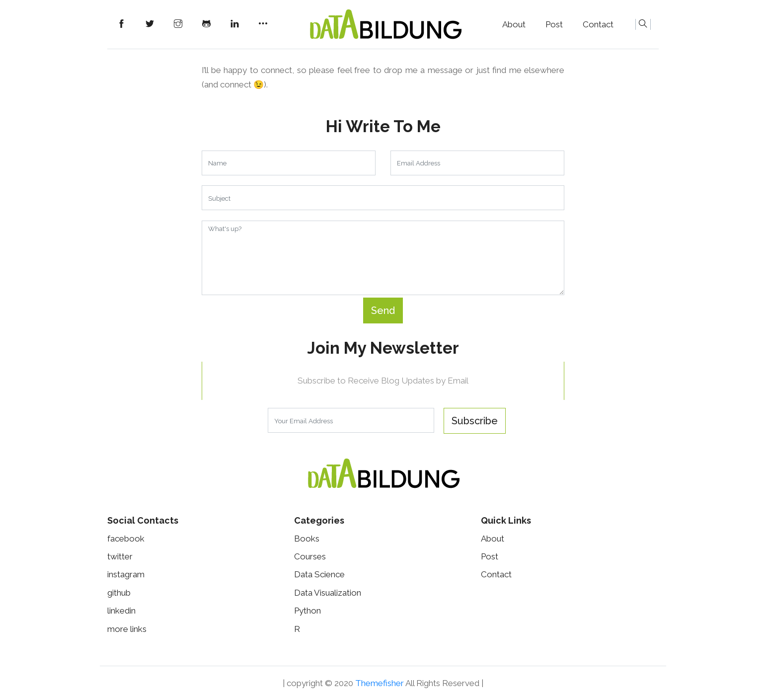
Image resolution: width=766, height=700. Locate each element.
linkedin (121, 611)
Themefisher (380, 683)
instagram (126, 574)
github (119, 593)
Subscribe (475, 421)
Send (383, 311)
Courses (310, 556)
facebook (126, 539)
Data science (319, 574)
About (514, 24)
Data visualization (328, 593)
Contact (598, 24)
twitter (120, 556)
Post (554, 24)
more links (127, 629)
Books (307, 539)
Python (307, 611)
